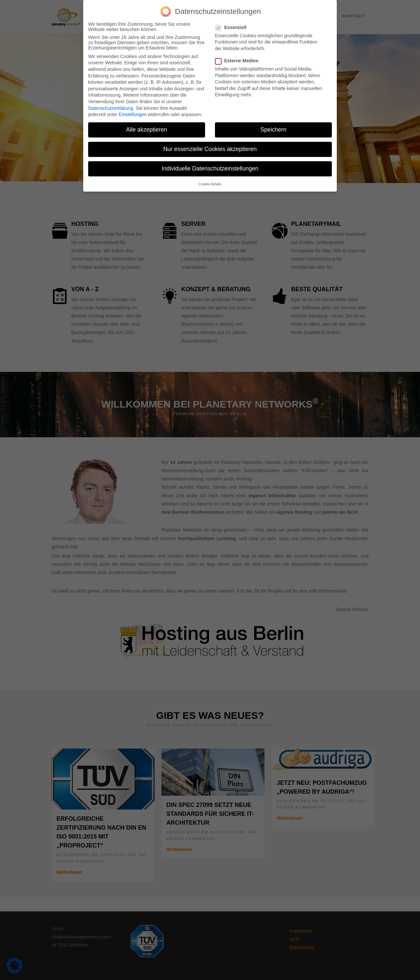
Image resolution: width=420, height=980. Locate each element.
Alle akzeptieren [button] (147, 130)
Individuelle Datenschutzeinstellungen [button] (210, 168)
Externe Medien (239, 61)
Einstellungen (133, 114)
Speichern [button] (274, 130)
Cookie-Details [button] (210, 184)
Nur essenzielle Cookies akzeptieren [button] (210, 149)
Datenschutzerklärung (111, 108)
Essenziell (234, 27)
